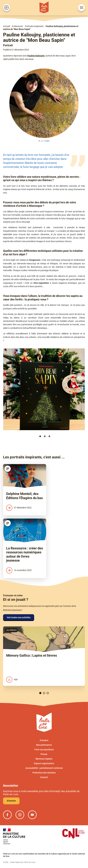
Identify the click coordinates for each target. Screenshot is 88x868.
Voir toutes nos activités (19, 617)
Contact (44, 777)
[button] (40, 436)
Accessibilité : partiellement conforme (44, 768)
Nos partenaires (44, 745)
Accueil (6, 26)
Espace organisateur (44, 763)
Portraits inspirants (34, 26)
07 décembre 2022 (19, 508)
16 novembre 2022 (19, 570)
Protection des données (44, 773)
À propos (44, 740)
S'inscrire (11, 801)
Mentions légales (44, 759)
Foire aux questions (44, 750)
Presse (44, 754)
